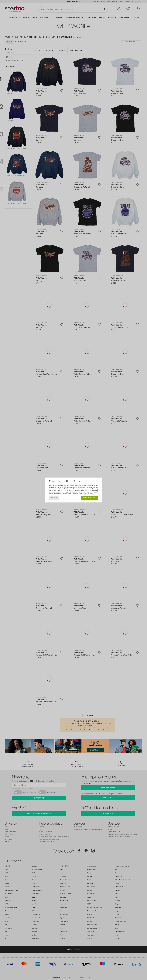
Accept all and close (90, 498)
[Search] (104, 9)
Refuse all (54, 498)
